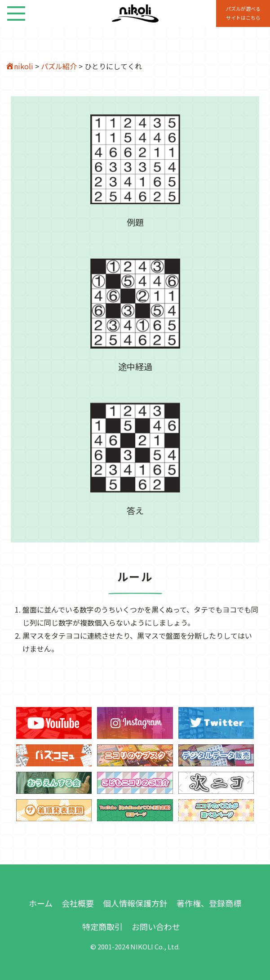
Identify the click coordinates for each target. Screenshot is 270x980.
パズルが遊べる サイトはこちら (243, 13)
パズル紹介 (59, 66)
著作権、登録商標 (209, 903)
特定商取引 (102, 926)
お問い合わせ (156, 926)
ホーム (41, 903)
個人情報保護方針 (135, 903)
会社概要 (78, 903)
